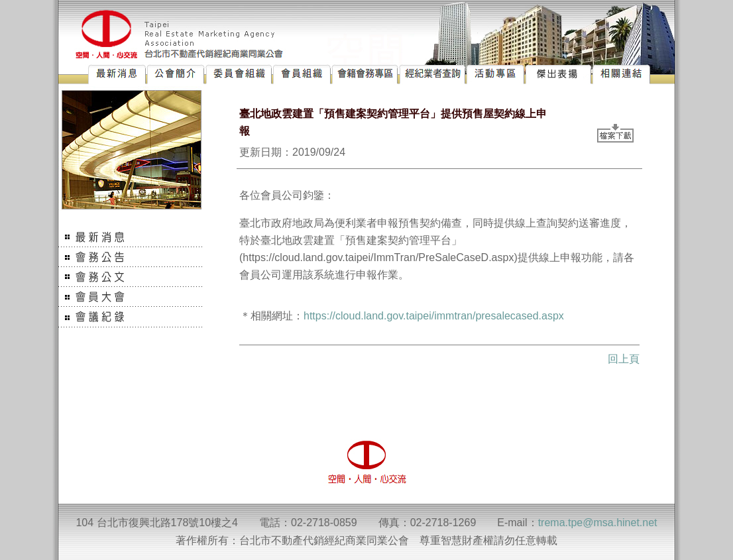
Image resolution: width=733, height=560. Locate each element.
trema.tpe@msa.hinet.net (598, 523)
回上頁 (624, 359)
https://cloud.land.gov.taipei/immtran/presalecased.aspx (434, 316)
